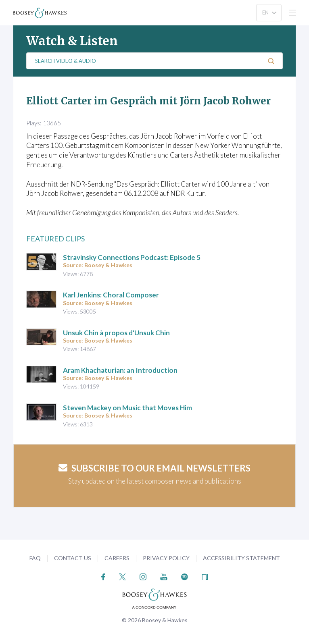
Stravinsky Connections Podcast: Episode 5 (132, 257)
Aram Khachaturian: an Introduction (120, 370)
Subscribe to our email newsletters (154, 468)
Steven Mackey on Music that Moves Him (127, 408)
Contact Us (73, 558)
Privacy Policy (166, 558)
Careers (117, 558)
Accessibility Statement (241, 558)
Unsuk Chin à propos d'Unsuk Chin (116, 333)
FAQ (35, 558)
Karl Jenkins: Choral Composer (111, 295)
